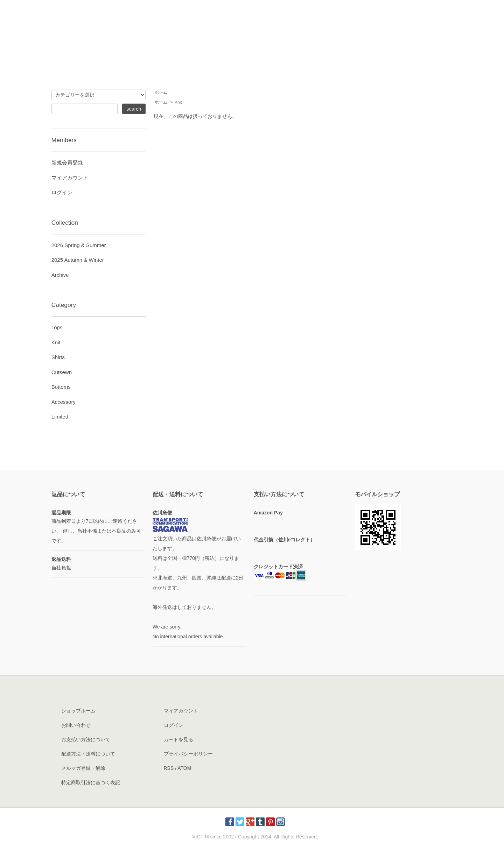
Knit (178, 102)
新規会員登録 (67, 163)
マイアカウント (70, 178)
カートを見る (178, 739)
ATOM (184, 768)
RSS (169, 768)
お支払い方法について (86, 739)
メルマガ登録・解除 (83, 768)
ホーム (161, 92)
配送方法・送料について (88, 754)
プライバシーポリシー (188, 754)
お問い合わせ (76, 725)
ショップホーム (78, 711)
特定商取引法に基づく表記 (91, 782)
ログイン (62, 192)
